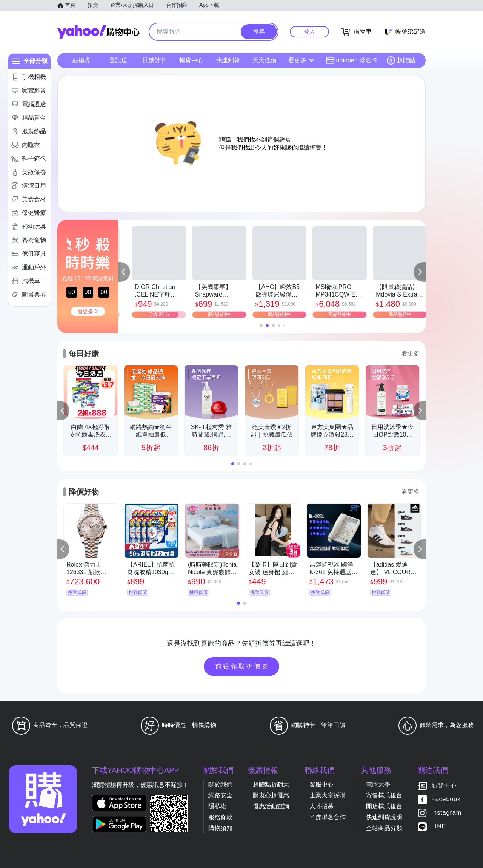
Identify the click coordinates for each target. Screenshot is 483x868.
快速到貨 (228, 60)
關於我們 (220, 784)
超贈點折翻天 (271, 784)
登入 (309, 32)
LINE (439, 826)
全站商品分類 (384, 828)
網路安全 (220, 795)
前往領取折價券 (243, 666)
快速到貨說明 (384, 817)
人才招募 (321, 806)
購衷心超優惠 (271, 795)
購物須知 (220, 828)
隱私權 (217, 806)
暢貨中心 (191, 60)
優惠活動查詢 (271, 806)
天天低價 (265, 60)
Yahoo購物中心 (98, 32)
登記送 (118, 60)
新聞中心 (444, 785)
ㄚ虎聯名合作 (328, 817)
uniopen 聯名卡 (351, 60)
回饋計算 (155, 60)
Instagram (446, 813)
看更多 (301, 60)
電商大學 (378, 784)
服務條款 (220, 817)
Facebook (446, 799)
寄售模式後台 (384, 795)
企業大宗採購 (328, 795)
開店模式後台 (384, 806)
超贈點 (401, 60)
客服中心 (321, 784)
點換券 (82, 60)
